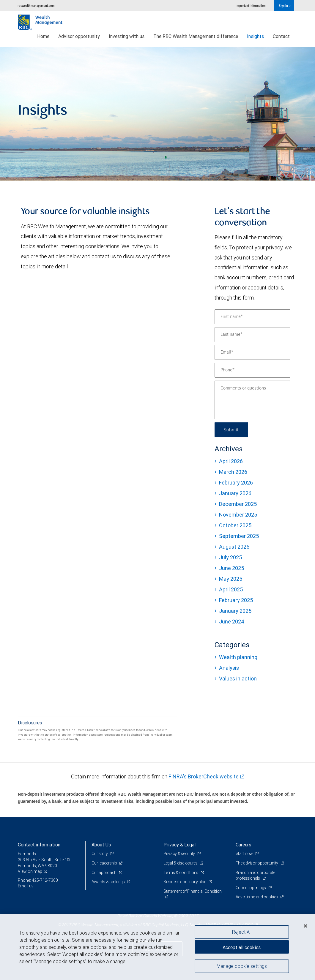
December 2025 (238, 504)
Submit (231, 429)
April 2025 (231, 589)
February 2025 (236, 600)
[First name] (252, 317)
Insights (255, 36)
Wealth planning (238, 657)
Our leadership (105, 863)
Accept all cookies (242, 947)
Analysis (229, 668)
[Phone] (252, 370)
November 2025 (238, 515)
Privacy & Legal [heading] (179, 845)
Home (43, 36)
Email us (26, 886)
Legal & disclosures (181, 863)
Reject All (242, 932)
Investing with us (127, 36)
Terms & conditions (181, 873)
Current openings (251, 888)
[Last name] (252, 335)
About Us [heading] (101, 845)
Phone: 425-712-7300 (38, 880)
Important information (251, 5)
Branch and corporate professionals (255, 875)
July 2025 (230, 557)
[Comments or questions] (252, 400)
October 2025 (235, 525)
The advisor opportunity (257, 863)
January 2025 (235, 611)
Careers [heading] (243, 845)
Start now (245, 854)
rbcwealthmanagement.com (36, 5)
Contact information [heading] (39, 845)
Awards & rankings (109, 882)
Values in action (238, 679)
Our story (100, 854)
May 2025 (231, 579)
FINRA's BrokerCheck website (204, 776)
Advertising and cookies (257, 897)
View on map (30, 871)
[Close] (305, 926)
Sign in (285, 5)
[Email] (252, 352)
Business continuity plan (185, 882)
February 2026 (236, 483)
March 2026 (233, 472)
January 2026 (235, 493)
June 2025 (231, 568)
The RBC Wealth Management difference (196, 36)
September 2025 (239, 536)
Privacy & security (180, 854)
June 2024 (232, 622)
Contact (281, 36)
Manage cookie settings (242, 966)
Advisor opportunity (79, 36)
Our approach (104, 873)
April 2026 (231, 461)
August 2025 (234, 547)
